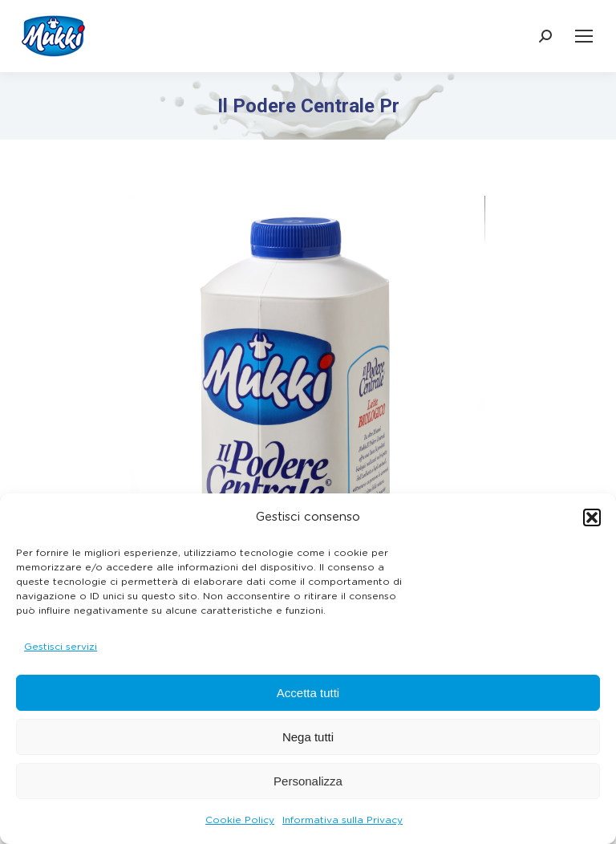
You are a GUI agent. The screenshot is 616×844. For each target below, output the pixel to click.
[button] (592, 517)
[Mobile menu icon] (584, 36)
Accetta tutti (308, 693)
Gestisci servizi (61, 647)
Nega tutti (308, 737)
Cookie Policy (240, 820)
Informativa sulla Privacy (342, 820)
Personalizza (308, 781)
